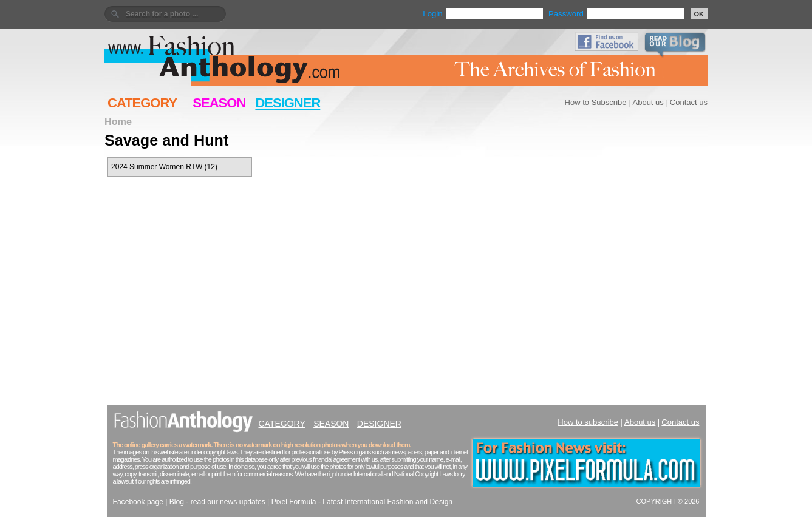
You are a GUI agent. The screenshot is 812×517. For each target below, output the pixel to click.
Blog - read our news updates (217, 502)
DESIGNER (288, 103)
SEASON (219, 103)
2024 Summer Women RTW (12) (164, 167)
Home (118, 121)
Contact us (689, 102)
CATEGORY (142, 103)
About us (648, 102)
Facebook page (138, 502)
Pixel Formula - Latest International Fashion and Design (362, 502)
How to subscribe (588, 422)
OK (699, 14)
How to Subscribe (596, 102)
